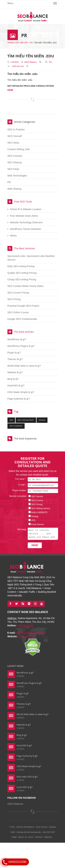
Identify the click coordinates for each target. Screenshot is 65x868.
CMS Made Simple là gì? (21, 392)
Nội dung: (21, 529)
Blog (31, 837)
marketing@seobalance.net (31, 633)
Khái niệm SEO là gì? (27, 777)
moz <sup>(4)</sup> (26, 420)
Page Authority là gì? (19, 399)
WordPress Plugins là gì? (21, 346)
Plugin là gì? (14, 353)
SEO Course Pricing (18, 293)
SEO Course (36, 500)
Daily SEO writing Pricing (21, 266)
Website (48, 837)
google (42, 420)
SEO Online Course (18, 312)
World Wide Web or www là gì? (24, 366)
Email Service (36, 524)
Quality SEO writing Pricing (22, 273)
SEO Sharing (15, 162)
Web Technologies (17, 176)
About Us (23, 837)
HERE (10, 90)
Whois (13, 236)
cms (11, 420)
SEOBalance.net (27, 636)
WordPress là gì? (17, 339)
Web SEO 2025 (49, 832)
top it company (16, 426)
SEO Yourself (15, 136)
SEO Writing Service (40, 508)
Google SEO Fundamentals (22, 319)
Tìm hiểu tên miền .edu (31, 56)
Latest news (16, 666)
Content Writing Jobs (19, 149)
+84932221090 (25, 625)
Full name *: (20, 479)
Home (14, 837)
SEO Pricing (14, 299)
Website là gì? (15, 372)
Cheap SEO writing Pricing (22, 279)
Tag (16, 411)
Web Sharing (14, 189)
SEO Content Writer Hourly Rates (25, 286)
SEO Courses (15, 156)
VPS (32, 520)
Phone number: (18, 490)
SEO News (13, 143)
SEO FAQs (13, 169)
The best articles (24, 332)
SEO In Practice (16, 129)
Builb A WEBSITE (38, 512)
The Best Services (25, 248)
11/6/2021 (13, 62)
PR (31, 43)
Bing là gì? (13, 379)
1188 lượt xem (18, 66)
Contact (39, 837)
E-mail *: (21, 485)
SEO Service (36, 496)
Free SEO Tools (23, 201)
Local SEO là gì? (25, 787)
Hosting (34, 516)
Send (34, 545)
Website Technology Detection (26, 222)
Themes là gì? (15, 359)
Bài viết (24, 43)
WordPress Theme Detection (26, 229)
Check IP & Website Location (26, 209)
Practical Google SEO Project (23, 306)
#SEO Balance (31, 62)
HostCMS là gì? (16, 386)
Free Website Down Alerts (24, 216)
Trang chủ (13, 43)
